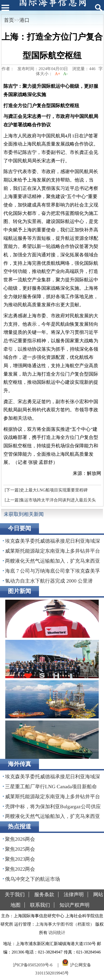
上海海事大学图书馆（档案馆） (65, 924)
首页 (9, 20)
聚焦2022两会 (20, 869)
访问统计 (57, 933)
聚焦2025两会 (20, 849)
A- (66, 74)
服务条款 (44, 895)
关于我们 (15, 895)
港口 (24, 20)
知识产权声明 (75, 905)
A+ (58, 74)
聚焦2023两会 (20, 859)
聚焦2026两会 (20, 839)
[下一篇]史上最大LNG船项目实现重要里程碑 (46, 490)
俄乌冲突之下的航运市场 (33, 879)
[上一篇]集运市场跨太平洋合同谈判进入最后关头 (50, 500)
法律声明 (74, 895)
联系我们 (40, 905)
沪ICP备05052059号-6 (33, 965)
